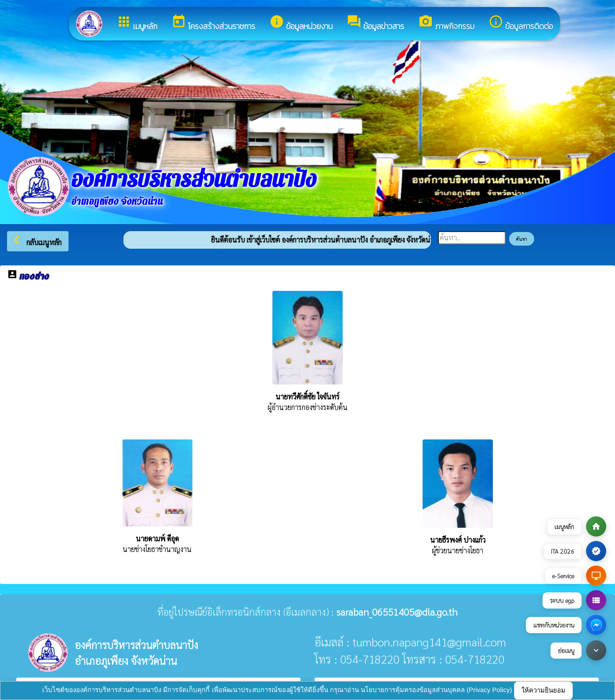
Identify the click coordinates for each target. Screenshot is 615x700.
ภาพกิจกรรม (446, 23)
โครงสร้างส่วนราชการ (213, 23)
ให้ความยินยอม (543, 690)
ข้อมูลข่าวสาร (375, 23)
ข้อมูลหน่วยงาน (301, 23)
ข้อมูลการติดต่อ (521, 23)
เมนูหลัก (137, 23)
